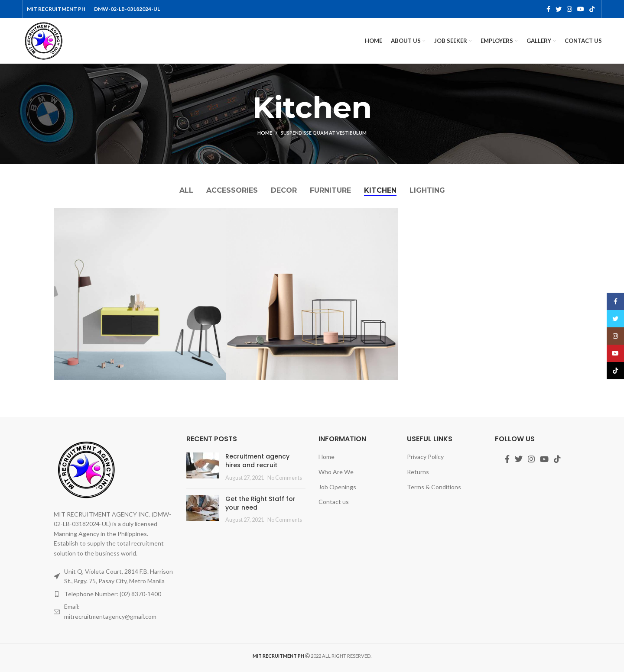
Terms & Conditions (434, 487)
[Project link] (140, 294)
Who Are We (336, 472)
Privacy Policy (425, 457)
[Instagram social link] (569, 9)
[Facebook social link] (548, 9)
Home (265, 133)
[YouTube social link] (581, 9)
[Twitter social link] (559, 9)
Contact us (334, 502)
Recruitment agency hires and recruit (257, 461)
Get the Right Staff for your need (260, 503)
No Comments (285, 478)
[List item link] (114, 594)
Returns (418, 472)
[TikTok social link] (592, 9)
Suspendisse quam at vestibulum (324, 133)
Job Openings (337, 487)
